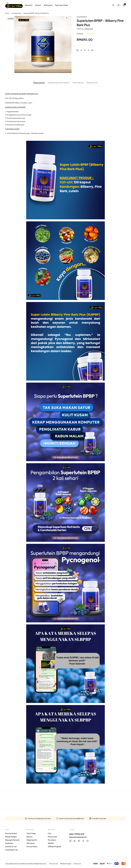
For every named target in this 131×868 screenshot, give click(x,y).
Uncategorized (16, 13)
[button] (69, 18)
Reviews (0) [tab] (92, 83)
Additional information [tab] (59, 83)
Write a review (89, 29)
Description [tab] (39, 83)
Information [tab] (78, 83)
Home (7, 13)
